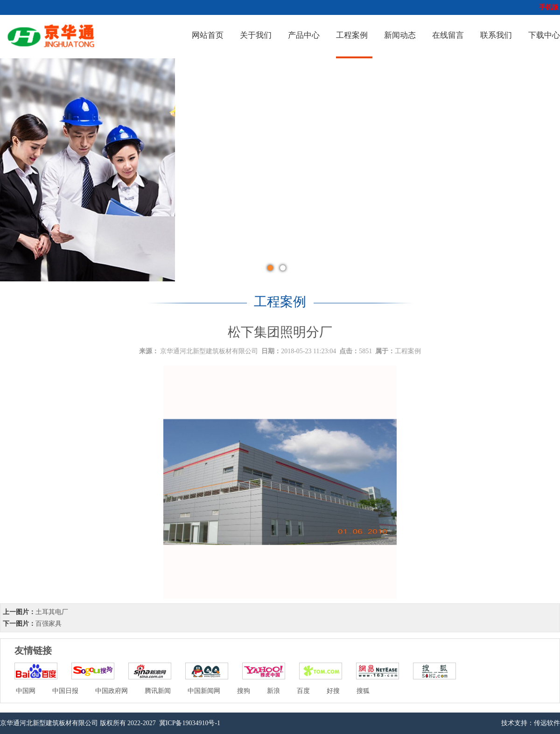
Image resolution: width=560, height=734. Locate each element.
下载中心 (544, 35)
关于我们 (256, 35)
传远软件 (547, 723)
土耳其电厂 (52, 612)
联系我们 (496, 35)
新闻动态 (400, 35)
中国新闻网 (204, 691)
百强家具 (49, 624)
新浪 (273, 691)
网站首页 (208, 35)
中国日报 (65, 691)
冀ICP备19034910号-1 (189, 723)
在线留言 (448, 35)
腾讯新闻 (158, 691)
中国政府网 (112, 691)
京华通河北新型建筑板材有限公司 (209, 351)
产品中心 (304, 35)
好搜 (333, 691)
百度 (303, 691)
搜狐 (363, 691)
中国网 (26, 691)
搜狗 (244, 691)
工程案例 (352, 35)
